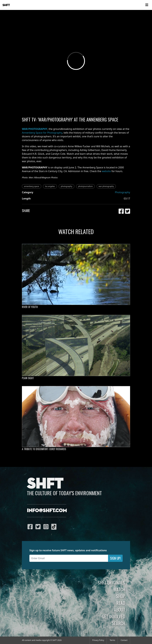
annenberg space (32, 186)
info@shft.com (47, 511)
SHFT (6, 5)
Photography (122, 192)
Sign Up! (115, 558)
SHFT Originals (111, 582)
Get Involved (114, 616)
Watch (119, 589)
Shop (121, 596)
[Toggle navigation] (147, 5)
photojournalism (85, 186)
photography (66, 186)
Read (121, 603)
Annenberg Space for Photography (42, 133)
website (106, 171)
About (120, 610)
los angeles (50, 186)
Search (119, 623)
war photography (106, 186)
